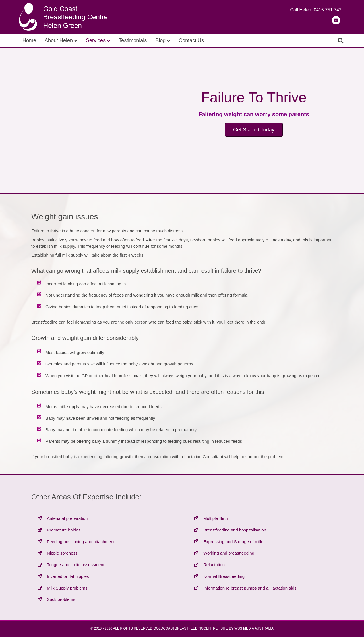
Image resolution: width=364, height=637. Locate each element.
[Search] (341, 41)
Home (29, 40)
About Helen (59, 40)
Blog (160, 40)
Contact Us (191, 40)
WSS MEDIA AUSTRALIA (254, 628)
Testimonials (133, 40)
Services (96, 40)
